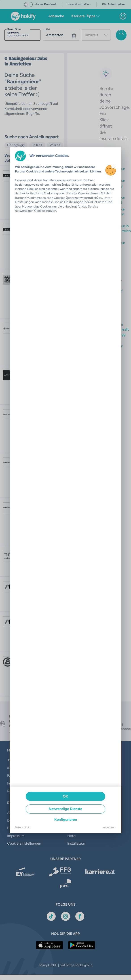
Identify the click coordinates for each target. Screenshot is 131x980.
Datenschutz (23, 827)
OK (65, 796)
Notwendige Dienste (65, 809)
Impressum (109, 827)
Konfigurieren (66, 819)
